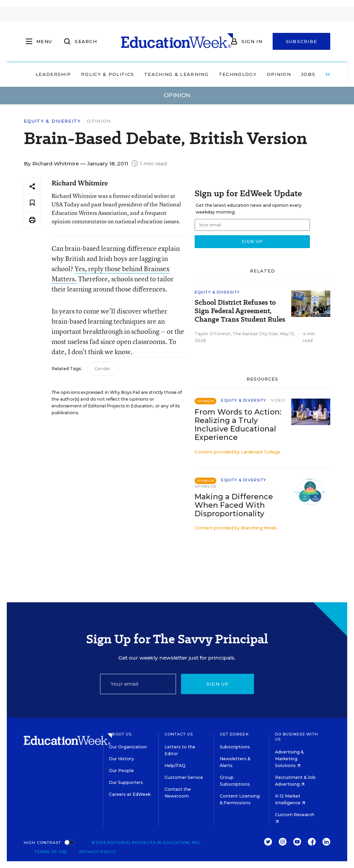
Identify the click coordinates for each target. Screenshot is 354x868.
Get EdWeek (234, 734)
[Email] (138, 684)
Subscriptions (235, 747)
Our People (121, 771)
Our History (121, 759)
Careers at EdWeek (130, 794)
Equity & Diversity (52, 121)
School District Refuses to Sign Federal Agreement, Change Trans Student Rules (240, 311)
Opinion (279, 74)
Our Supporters (126, 782)
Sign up (218, 684)
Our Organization (128, 747)
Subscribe (302, 41)
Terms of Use (51, 852)
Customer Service (184, 777)
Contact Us (179, 734)
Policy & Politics (107, 74)
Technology (238, 74)
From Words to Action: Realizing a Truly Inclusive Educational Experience (238, 425)
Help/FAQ (175, 765)
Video (278, 400)
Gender (103, 369)
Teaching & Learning (176, 74)
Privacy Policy (98, 852)
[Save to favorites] (32, 203)
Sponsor (206, 486)
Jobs (308, 74)
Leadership (53, 74)
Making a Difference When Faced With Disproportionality (234, 505)
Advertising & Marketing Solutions (289, 759)
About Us (120, 734)
